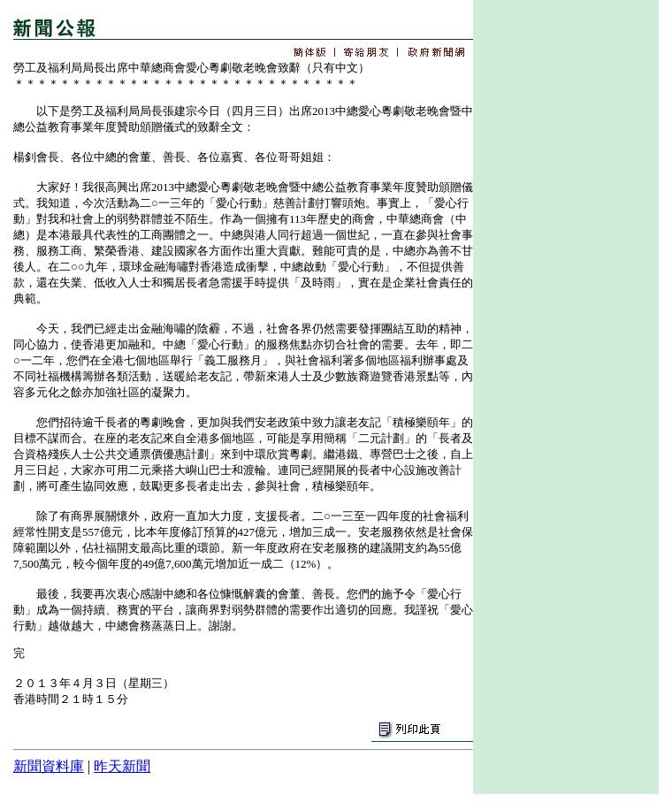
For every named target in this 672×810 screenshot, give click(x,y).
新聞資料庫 (49, 766)
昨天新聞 (122, 766)
